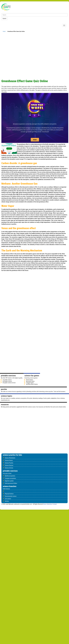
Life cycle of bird (7, 473)
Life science (8, 499)
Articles (7, 501)
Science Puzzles (9, 463)
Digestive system (9, 481)
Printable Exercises (8, 376)
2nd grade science (7, 381)
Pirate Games (30, 380)
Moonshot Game (30, 381)
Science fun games (32, 376)
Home (4, 31)
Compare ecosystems (10, 478)
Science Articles (9, 468)
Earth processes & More (11, 483)
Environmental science (11, 496)
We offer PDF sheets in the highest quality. (12, 378)
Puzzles (4, 389)
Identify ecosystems (10, 476)
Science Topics (7, 396)
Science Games (9, 460)
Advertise (50, 504)
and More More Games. (32, 384)
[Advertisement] (21, 56)
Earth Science (6, 489)
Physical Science (9, 494)
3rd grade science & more (9, 383)
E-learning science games (31, 378)
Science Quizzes (9, 465)
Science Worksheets (10, 458)
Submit (4, 18)
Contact (55, 504)
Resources (5, 405)
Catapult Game (30, 383)
